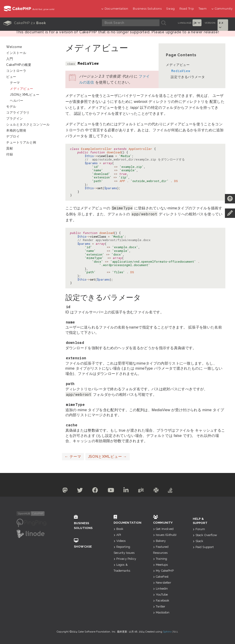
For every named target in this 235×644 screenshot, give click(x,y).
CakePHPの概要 (19, 65)
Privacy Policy (125, 559)
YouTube (160, 595)
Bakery (159, 541)
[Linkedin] (126, 491)
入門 (10, 59)
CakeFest (161, 577)
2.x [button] (221, 25)
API (117, 535)
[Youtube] (111, 491)
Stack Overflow (205, 535)
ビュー (11, 77)
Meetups (160, 565)
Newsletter (162, 583)
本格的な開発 (16, 130)
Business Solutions (147, 9)
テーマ (73, 457)
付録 (10, 154)
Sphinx (167, 632)
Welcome (14, 47)
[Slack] (156, 491)
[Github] (141, 491)
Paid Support (203, 547)
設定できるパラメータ (188, 77)
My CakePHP (163, 571)
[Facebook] (95, 491)
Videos (120, 541)
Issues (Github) (165, 535)
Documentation (115, 9)
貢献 (10, 148)
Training (160, 559)
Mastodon (161, 612)
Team (203, 9)
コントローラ (16, 71)
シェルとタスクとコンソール (28, 124)
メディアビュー (178, 65)
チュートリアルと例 (21, 142)
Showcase (87, 543)
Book (119, 529)
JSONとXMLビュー (108, 457)
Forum (199, 529)
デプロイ (13, 136)
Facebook (161, 600)
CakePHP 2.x (25, 23)
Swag (170, 9)
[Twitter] (80, 491)
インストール (16, 53)
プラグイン (15, 118)
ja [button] (197, 23)
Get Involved (163, 529)
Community (222, 9)
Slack (198, 541)
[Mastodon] (65, 491)
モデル (11, 107)
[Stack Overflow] (170, 491)
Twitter (159, 606)
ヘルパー (17, 101)
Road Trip (187, 9)
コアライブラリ (18, 112)
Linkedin (160, 589)
